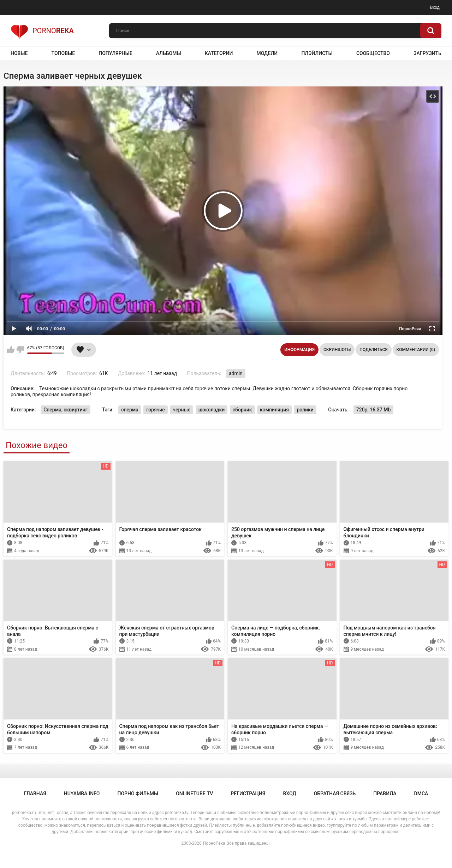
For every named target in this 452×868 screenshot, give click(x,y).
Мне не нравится (20, 350)
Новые (19, 53)
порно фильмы (138, 794)
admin (236, 373)
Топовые (63, 53)
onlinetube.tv (194, 794)
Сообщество (373, 53)
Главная (35, 794)
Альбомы (169, 53)
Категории (219, 53)
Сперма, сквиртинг (65, 410)
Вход (435, 7)
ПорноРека (214, 843)
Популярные (115, 53)
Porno (42, 31)
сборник (242, 410)
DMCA (421, 794)
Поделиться (373, 350)
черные (182, 410)
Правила (385, 794)
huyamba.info (82, 794)
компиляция (274, 410)
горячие (156, 410)
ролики (305, 410)
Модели (267, 53)
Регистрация (248, 794)
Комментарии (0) (416, 350)
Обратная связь (335, 794)
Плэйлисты (317, 53)
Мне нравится (11, 350)
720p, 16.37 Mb (374, 410)
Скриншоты (337, 350)
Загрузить (427, 53)
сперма (130, 410)
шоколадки (212, 410)
